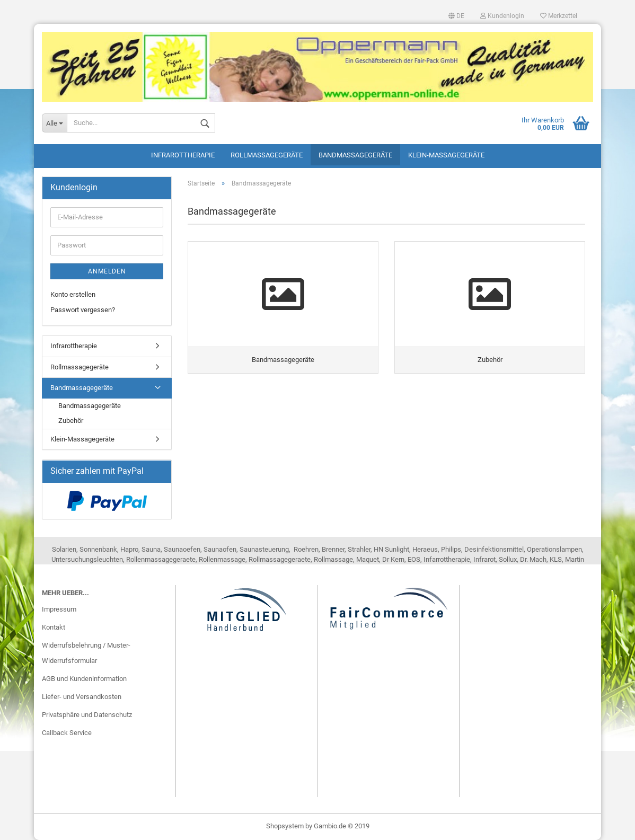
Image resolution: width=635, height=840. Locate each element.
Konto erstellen (73, 294)
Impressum (59, 609)
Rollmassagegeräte (267, 155)
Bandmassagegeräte (355, 155)
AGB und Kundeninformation (84, 679)
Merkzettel (559, 16)
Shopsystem (285, 826)
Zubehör (71, 421)
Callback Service (67, 733)
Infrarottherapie (183, 155)
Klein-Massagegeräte (446, 155)
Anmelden (107, 271)
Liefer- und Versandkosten (82, 697)
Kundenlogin (502, 16)
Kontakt (54, 627)
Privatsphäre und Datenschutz (87, 715)
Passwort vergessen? (83, 310)
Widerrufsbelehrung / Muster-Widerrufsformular (86, 653)
